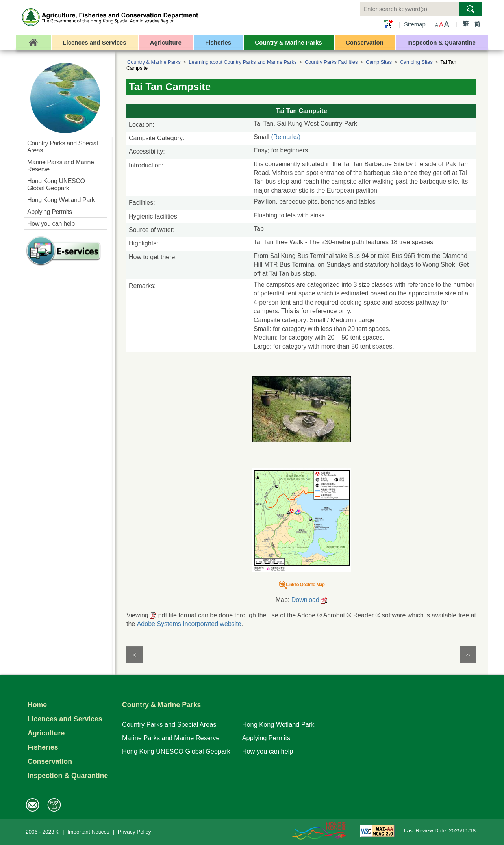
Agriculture (46, 733)
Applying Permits (266, 738)
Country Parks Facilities (331, 62)
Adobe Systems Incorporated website (189, 624)
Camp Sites (379, 62)
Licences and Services (65, 719)
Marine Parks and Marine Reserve (171, 738)
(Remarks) (286, 137)
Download (305, 600)
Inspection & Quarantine (68, 776)
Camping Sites (416, 62)
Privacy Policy (134, 832)
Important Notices (88, 832)
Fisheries (43, 747)
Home (37, 705)
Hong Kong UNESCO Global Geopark (176, 751)
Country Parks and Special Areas (169, 724)
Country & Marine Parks (154, 62)
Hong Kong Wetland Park (278, 724)
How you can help (268, 751)
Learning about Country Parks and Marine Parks (243, 62)
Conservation (50, 761)
